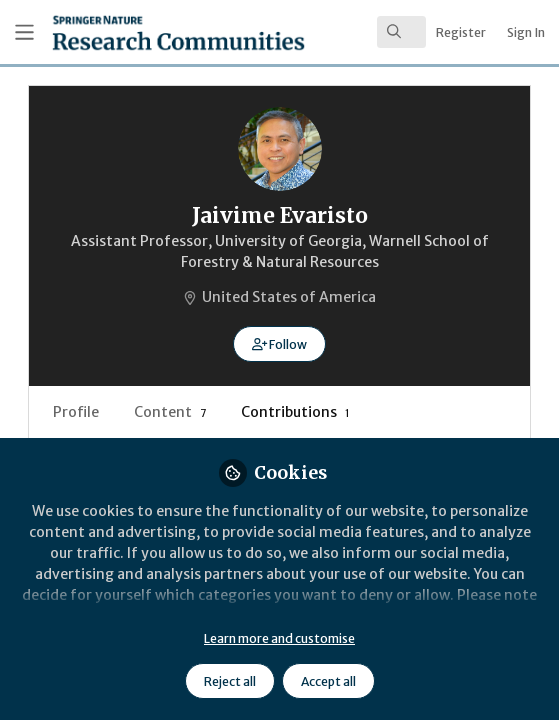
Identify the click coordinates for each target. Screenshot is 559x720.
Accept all (328, 681)
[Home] (125, 32)
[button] (279, 344)
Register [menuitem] (461, 32)
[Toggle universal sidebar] (24, 32)
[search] (401, 32)
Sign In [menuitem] (526, 32)
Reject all (230, 681)
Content (170, 412)
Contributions (295, 412)
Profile (76, 412)
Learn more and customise (279, 638)
